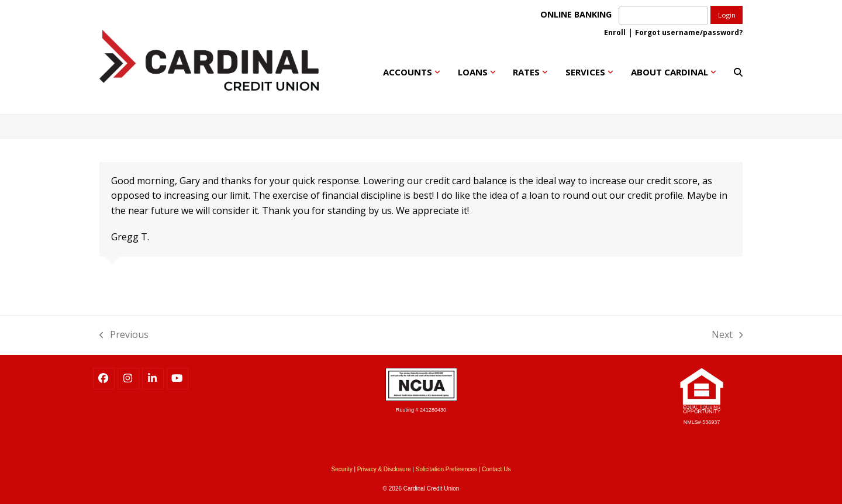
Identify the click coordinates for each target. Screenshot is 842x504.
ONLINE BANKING (578, 14)
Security (342, 469)
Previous (124, 334)
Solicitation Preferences (446, 469)
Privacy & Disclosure (384, 469)
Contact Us (496, 469)
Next (727, 334)
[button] (738, 72)
